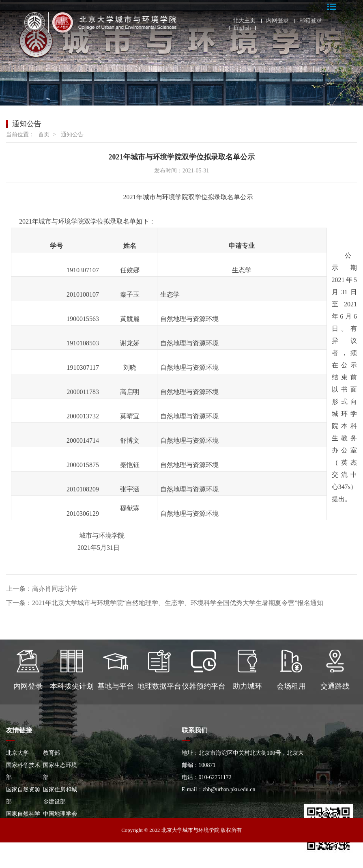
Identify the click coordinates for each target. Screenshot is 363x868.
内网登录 (277, 21)
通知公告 (72, 135)
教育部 (52, 753)
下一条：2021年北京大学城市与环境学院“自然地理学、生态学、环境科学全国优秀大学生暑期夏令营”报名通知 (165, 603)
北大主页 (244, 21)
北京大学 (17, 753)
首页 (44, 135)
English (242, 28)
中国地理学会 (60, 814)
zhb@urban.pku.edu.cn (229, 789)
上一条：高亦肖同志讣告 (42, 589)
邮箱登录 (311, 21)
